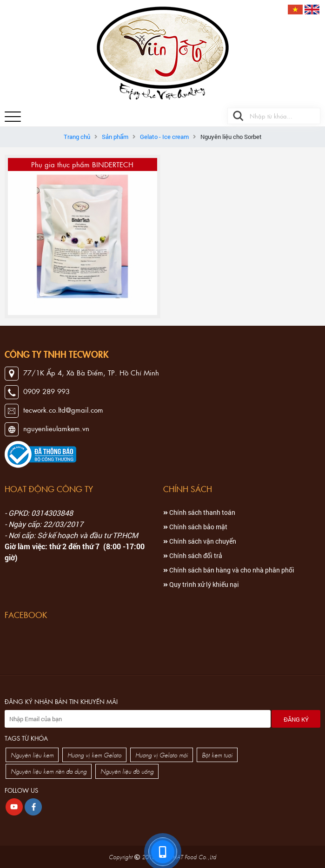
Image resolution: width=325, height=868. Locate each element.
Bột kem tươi (217, 755)
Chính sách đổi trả (193, 556)
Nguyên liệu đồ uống (127, 771)
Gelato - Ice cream (164, 137)
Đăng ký (296, 719)
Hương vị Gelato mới (162, 755)
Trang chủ (77, 137)
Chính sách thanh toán (199, 512)
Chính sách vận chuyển (200, 541)
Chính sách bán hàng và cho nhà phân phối (229, 570)
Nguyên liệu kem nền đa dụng (49, 771)
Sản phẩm (115, 137)
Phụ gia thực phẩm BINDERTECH (82, 164)
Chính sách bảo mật (195, 527)
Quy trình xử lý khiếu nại (201, 584)
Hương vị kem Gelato (94, 755)
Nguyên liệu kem (32, 755)
